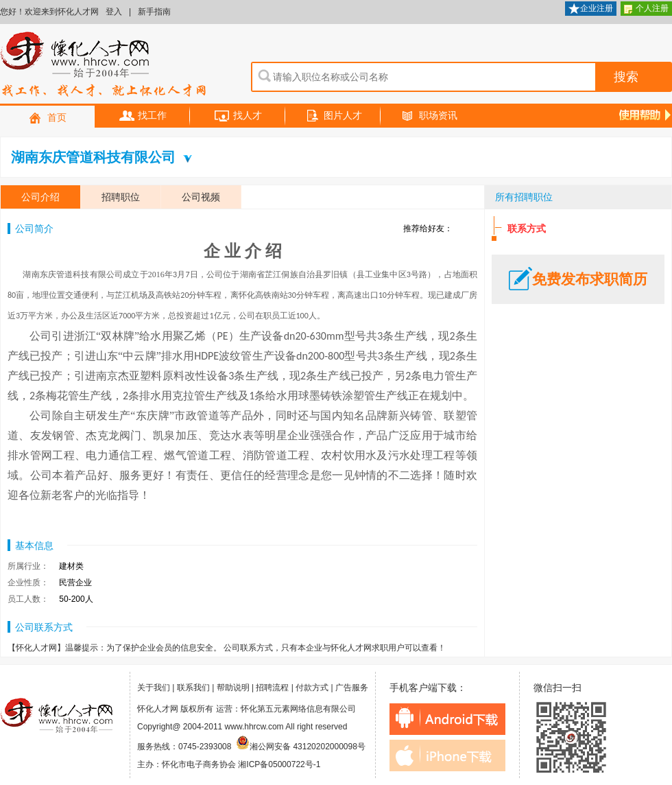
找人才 (238, 116)
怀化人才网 (104, 65)
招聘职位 (121, 197)
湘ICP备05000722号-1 (279, 764)
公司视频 (201, 197)
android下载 (447, 719)
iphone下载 (447, 755)
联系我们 (193, 688)
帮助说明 (233, 688)
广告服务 (352, 688)
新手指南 (154, 12)
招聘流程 (272, 688)
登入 (114, 12)
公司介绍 (40, 197)
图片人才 (333, 116)
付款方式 (312, 688)
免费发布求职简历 (578, 279)
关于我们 (154, 688)
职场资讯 (429, 116)
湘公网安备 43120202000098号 (301, 747)
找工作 (143, 116)
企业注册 (591, 9)
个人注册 (646, 9)
